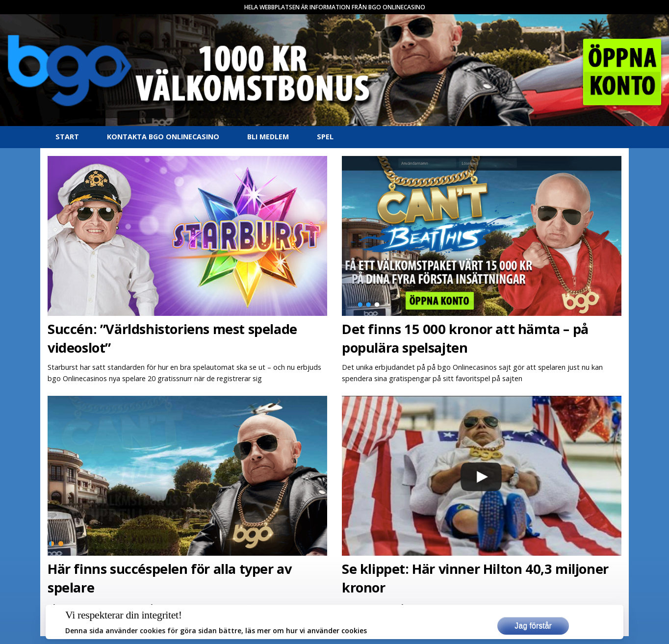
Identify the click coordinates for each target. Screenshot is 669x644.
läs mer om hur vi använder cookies (306, 631)
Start (67, 137)
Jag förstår (533, 626)
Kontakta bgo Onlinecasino (163, 137)
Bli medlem (268, 137)
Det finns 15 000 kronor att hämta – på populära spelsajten (465, 338)
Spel (325, 137)
